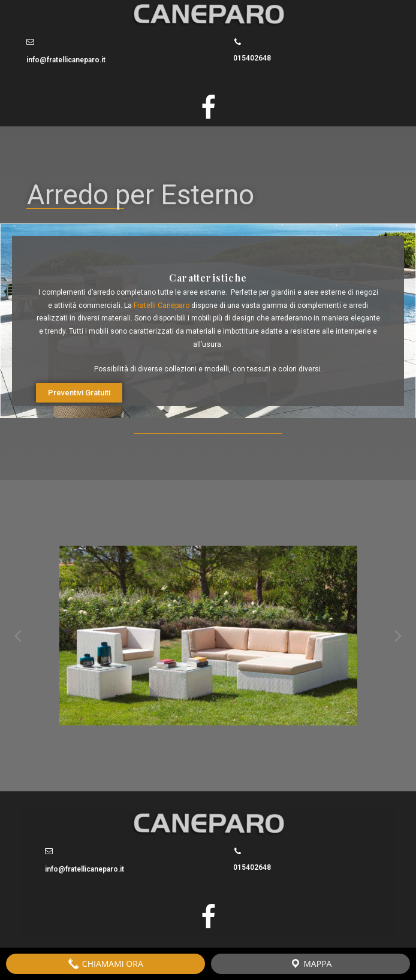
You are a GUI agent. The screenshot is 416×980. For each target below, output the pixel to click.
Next (398, 636)
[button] (79, 393)
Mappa (311, 964)
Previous (18, 636)
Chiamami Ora (105, 964)
